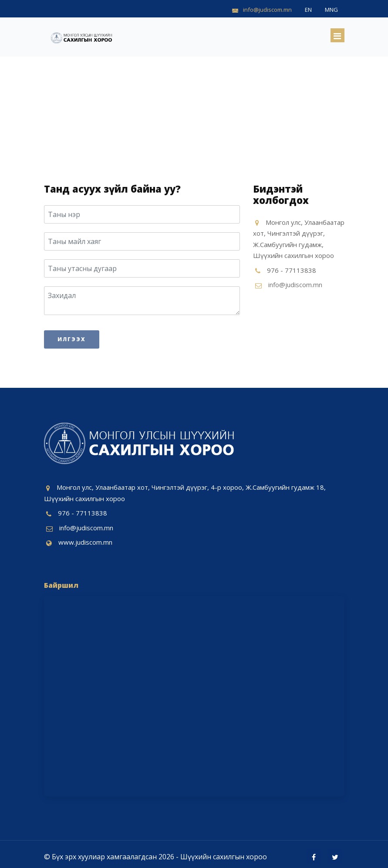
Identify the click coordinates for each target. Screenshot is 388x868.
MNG (331, 10)
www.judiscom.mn (85, 542)
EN (308, 10)
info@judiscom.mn (295, 285)
